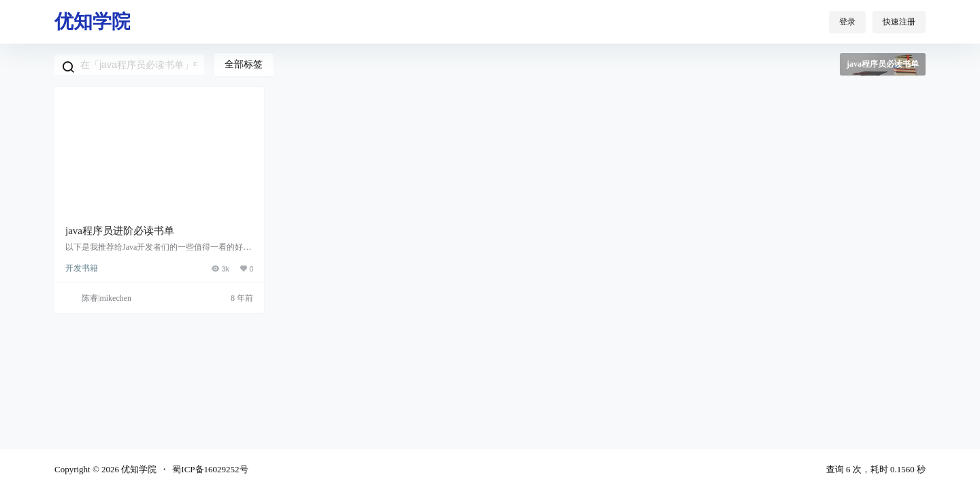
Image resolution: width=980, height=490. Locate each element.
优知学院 (138, 469)
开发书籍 (82, 268)
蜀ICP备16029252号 (210, 469)
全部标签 (244, 64)
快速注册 (899, 22)
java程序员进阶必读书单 (120, 231)
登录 (847, 22)
